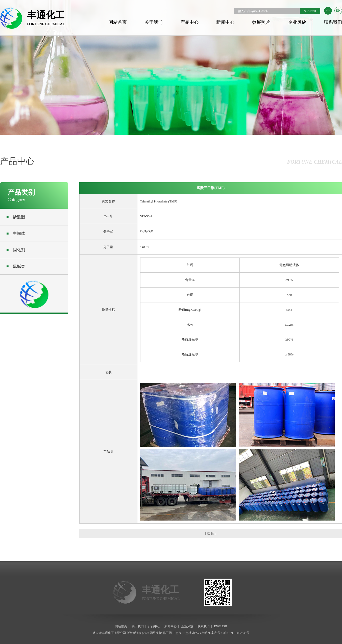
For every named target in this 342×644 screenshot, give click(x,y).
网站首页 (118, 22)
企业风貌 (297, 22)
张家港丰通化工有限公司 (109, 633)
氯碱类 (16, 266)
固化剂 (16, 250)
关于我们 (154, 22)
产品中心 (189, 22)
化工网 (167, 633)
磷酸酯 (16, 217)
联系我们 (333, 22)
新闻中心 (225, 22)
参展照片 (261, 22)
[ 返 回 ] (211, 533)
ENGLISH (221, 626)
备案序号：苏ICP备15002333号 (229, 633)
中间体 (16, 233)
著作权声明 (200, 633)
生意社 (187, 633)
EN (338, 10)
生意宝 (177, 633)
